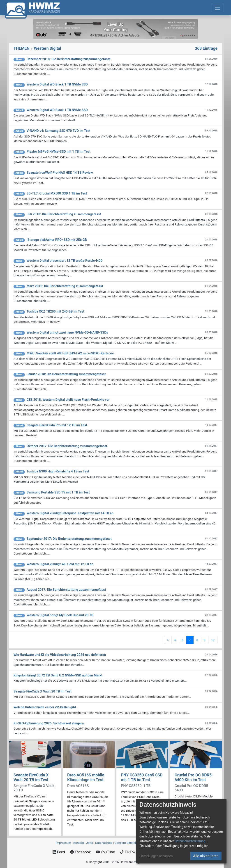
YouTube (105, 852)
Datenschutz (104, 843)
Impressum (63, 843)
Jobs (90, 843)
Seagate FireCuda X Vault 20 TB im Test (31, 777)
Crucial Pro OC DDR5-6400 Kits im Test (194, 777)
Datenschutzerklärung (190, 841)
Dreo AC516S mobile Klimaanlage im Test (86, 777)
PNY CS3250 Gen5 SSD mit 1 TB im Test (142, 777)
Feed (59, 852)
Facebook (80, 852)
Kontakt (79, 843)
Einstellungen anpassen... (157, 856)
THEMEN (22, 48)
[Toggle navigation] (217, 8)
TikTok (128, 852)
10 (213, 640)
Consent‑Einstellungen (130, 843)
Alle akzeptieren (206, 856)
